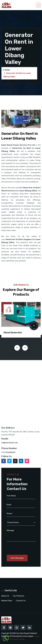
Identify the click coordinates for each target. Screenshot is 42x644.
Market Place (7, 601)
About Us (5, 596)
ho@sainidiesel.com (10, 443)
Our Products (19, 596)
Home (6, 70)
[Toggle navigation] (38, 5)
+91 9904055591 (8, 452)
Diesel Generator (13, 333)
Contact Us (21, 601)
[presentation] (17, 348)
